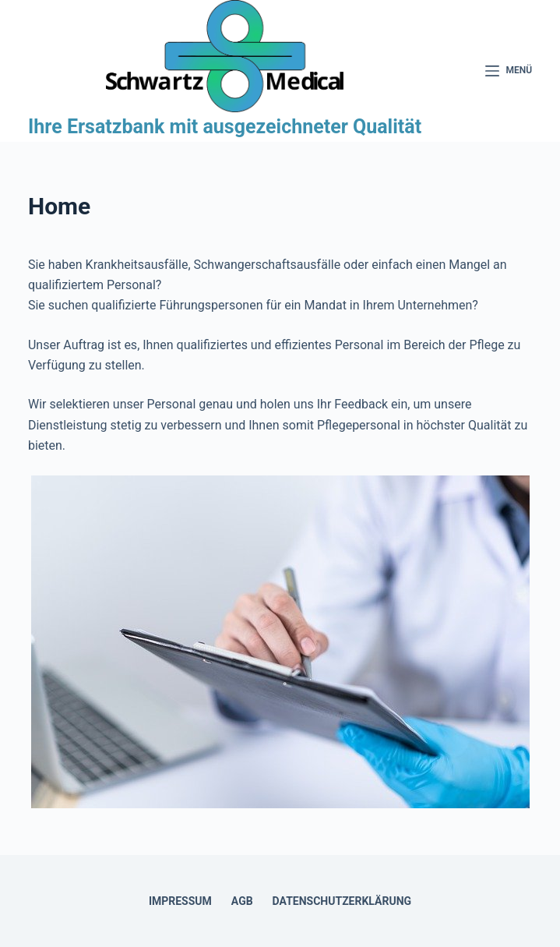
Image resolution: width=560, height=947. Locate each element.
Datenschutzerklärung (342, 901)
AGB (242, 901)
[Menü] (509, 71)
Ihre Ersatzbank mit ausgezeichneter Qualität (225, 127)
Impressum (180, 901)
